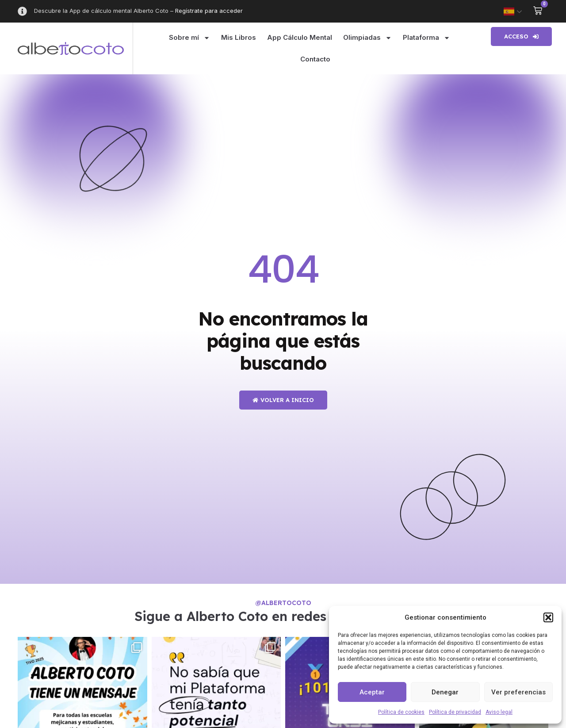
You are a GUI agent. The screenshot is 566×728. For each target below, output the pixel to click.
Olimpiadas (367, 38)
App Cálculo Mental (300, 37)
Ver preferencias (518, 692)
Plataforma (426, 38)
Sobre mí (189, 38)
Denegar (445, 692)
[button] (548, 617)
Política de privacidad (455, 712)
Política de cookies (401, 712)
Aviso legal (499, 712)
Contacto (315, 59)
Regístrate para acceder (209, 11)
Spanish (509, 11)
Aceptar (372, 692)
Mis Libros (239, 37)
